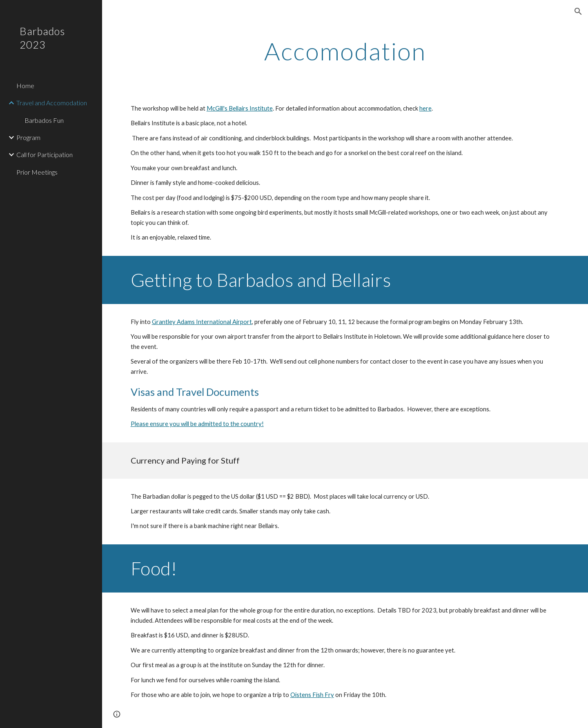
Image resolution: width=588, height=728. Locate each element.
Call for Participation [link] (45, 154)
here (425, 108)
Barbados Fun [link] (44, 120)
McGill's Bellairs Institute (240, 108)
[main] (345, 51)
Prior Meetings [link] (37, 172)
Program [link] (28, 137)
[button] (578, 11)
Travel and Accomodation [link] (52, 103)
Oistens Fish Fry (312, 695)
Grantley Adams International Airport (202, 322)
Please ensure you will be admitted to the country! (197, 424)
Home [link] (25, 85)
